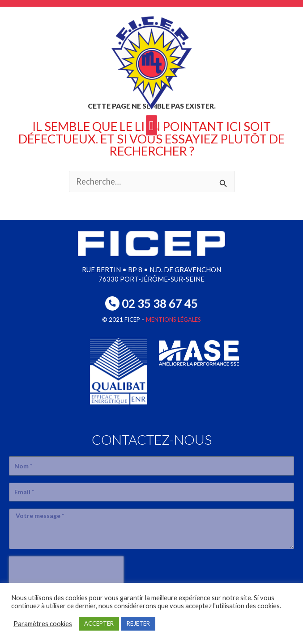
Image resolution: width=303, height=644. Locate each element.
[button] (152, 125)
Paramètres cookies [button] (43, 624)
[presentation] (66, 570)
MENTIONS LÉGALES (173, 320)
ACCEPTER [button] (99, 623)
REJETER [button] (138, 623)
